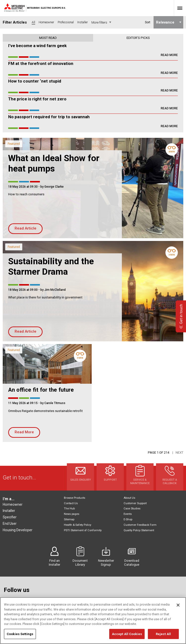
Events (128, 514)
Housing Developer (18, 530)
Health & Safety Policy (78, 525)
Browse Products (75, 498)
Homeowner (13, 504)
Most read (48, 38)
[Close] (178, 612)
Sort (147, 22)
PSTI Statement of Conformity (83, 530)
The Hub (69, 509)
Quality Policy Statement (139, 530)
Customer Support (135, 503)
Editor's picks (138, 38)
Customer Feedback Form (140, 525)
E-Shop (128, 519)
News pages (72, 514)
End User (10, 524)
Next (179, 453)
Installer (9, 511)
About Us (129, 498)
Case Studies (132, 509)
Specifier (10, 517)
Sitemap (69, 519)
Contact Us (71, 503)
